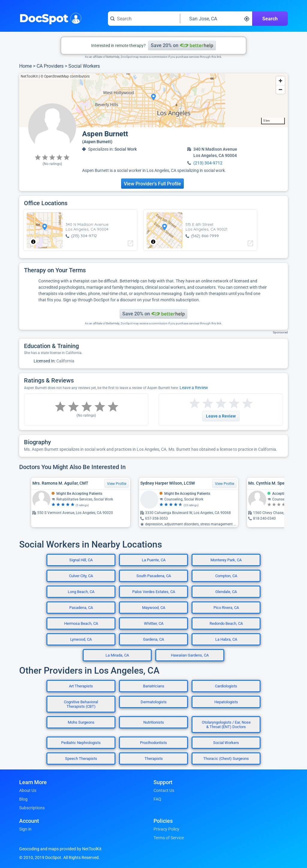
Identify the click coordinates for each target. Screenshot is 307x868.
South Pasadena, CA (154, 576)
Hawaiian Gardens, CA (190, 655)
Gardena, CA (153, 639)
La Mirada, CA (117, 655)
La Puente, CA (154, 560)
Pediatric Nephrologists (81, 743)
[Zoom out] (280, 89)
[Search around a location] (216, 19)
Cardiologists (226, 686)
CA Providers (50, 66)
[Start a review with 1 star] (195, 404)
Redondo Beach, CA (226, 623)
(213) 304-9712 (208, 163)
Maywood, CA (154, 608)
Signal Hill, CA (81, 560)
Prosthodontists (153, 743)
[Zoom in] (280, 81)
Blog (23, 799)
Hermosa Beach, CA (81, 623)
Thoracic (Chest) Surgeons (226, 759)
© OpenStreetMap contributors (65, 76)
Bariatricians (154, 686)
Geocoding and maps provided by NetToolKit (60, 849)
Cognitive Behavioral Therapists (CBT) (81, 704)
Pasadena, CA (81, 608)
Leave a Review (194, 388)
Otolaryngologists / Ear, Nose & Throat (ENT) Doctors (226, 725)
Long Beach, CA (81, 592)
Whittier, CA (154, 623)
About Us (28, 790)
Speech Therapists (81, 759)
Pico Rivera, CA (226, 608)
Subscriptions (32, 808)
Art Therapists (81, 686)
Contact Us (164, 790)
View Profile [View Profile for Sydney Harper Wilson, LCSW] (225, 484)
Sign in (25, 829)
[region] (153, 100)
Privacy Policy (166, 829)
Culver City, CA (81, 576)
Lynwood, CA (81, 639)
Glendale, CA (226, 592)
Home (25, 66)
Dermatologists (154, 702)
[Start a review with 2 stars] (201, 404)
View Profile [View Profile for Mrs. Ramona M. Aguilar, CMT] (117, 484)
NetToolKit (29, 76)
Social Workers (84, 66)
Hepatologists (226, 702)
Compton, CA (226, 576)
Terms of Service (169, 838)
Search (270, 19)
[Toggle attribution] (33, 242)
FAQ (157, 799)
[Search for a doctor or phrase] (144, 19)
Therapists (154, 759)
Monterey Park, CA (226, 560)
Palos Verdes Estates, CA (154, 592)
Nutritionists (154, 722)
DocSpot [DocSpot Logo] (49, 18)
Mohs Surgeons (81, 722)
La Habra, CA (226, 639)
